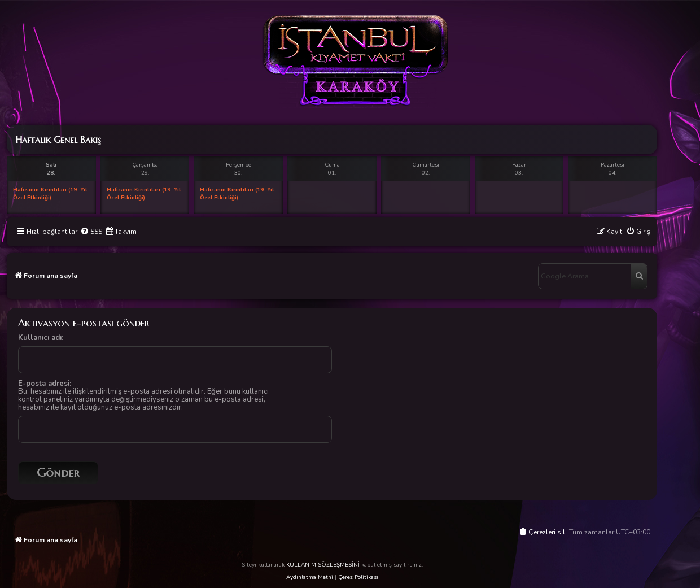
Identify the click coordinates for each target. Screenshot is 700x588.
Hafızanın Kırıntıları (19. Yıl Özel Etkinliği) (50, 194)
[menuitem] (91, 232)
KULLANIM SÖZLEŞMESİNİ (323, 565)
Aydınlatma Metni (310, 577)
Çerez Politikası (358, 577)
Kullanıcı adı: (41, 338)
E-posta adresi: (45, 384)
